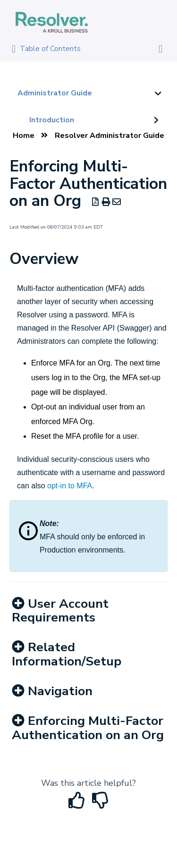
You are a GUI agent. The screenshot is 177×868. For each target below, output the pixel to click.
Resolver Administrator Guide (110, 136)
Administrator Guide (55, 93)
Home (24, 136)
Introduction (52, 120)
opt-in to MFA (70, 486)
